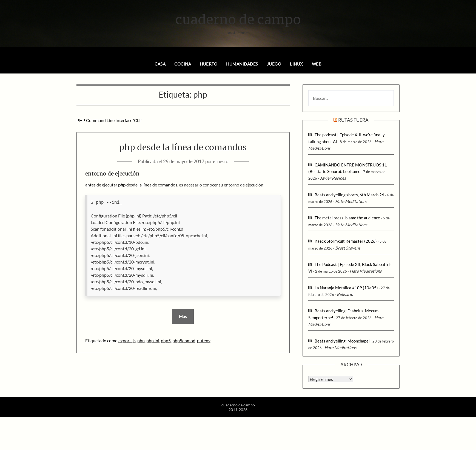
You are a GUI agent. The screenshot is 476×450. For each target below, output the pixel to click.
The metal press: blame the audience (347, 218)
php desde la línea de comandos (183, 147)
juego (274, 64)
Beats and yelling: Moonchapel (342, 341)
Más (183, 316)
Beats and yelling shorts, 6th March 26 (349, 195)
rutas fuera (353, 120)
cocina (183, 64)
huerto (209, 64)
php (141, 340)
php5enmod (184, 340)
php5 (166, 340)
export (125, 340)
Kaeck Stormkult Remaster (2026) (346, 241)
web (317, 64)
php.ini (153, 340)
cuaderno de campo (238, 19)
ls (134, 340)
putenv (204, 340)
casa (160, 64)
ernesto (221, 161)
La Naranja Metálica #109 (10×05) (346, 288)
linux (297, 64)
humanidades (242, 64)
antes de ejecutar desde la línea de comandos (131, 185)
